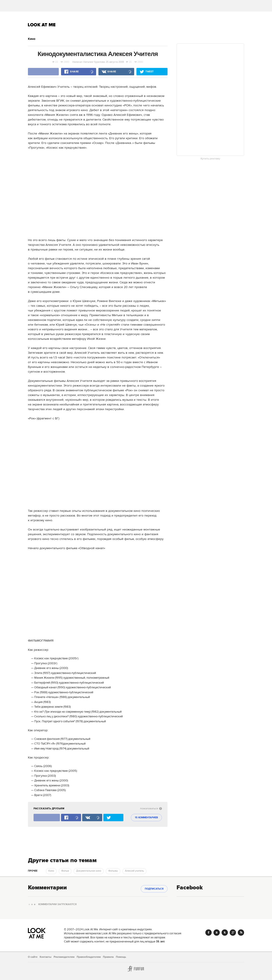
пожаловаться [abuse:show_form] (151, 809)
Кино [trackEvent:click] (51, 871)
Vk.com (217, 933)
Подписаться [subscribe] (154, 889)
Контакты (45, 957)
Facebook (209, 933)
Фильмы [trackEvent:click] (113, 871)
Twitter (225, 933)
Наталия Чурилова (94, 62)
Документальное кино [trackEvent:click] (89, 871)
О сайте (33, 957)
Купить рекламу (210, 159)
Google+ (233, 933)
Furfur (136, 969)
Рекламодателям (64, 957)
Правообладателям (89, 957)
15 (55, 62)
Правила (108, 957)
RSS (241, 933)
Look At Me (42, 25)
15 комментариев (146, 818)
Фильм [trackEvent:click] (65, 871)
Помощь (121, 957)
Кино (32, 39)
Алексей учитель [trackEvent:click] (134, 871)
